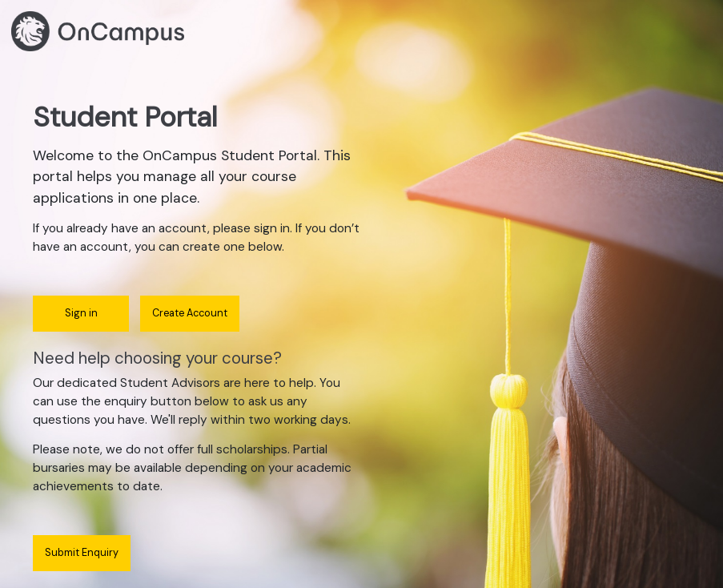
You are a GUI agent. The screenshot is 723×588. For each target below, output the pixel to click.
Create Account (190, 313)
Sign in (81, 313)
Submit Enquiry (82, 553)
